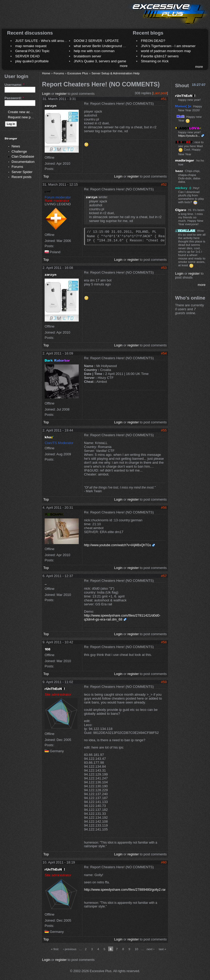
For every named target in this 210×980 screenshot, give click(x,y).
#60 (164, 862)
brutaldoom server (88, 56)
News (16, 146)
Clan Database (23, 156)
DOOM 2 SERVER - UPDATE (96, 41)
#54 (164, 353)
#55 (164, 430)
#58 (164, 642)
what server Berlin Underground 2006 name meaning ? (115, 46)
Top (46, 176)
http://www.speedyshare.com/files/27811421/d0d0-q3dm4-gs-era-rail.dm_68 (122, 617)
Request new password (26, 117)
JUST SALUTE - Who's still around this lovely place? (55, 41)
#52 (164, 184)
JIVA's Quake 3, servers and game (100, 61)
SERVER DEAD (27, 56)
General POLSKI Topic (32, 51)
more (124, 66)
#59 (164, 682)
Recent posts (22, 177)
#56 (164, 508)
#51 (164, 99)
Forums (17, 167)
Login (46, 94)
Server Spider (22, 172)
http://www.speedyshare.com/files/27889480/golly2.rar (125, 890)
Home (46, 73)
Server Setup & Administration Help (115, 73)
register (61, 94)
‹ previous (70, 949)
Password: (14, 98)
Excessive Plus (78, 73)
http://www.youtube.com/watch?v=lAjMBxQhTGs (117, 545)
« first (55, 949)
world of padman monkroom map (166, 51)
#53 (164, 268)
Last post (160, 93)
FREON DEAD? (153, 41)
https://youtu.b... (189, 135)
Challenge (19, 151)
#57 (164, 576)
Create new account (23, 112)
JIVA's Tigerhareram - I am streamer (168, 46)
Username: (14, 85)
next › (151, 949)
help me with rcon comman (94, 51)
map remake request (31, 46)
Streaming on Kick (155, 61)
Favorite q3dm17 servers (160, 56)
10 (136, 949)
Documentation (23, 162)
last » (162, 949)
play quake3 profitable (32, 61)
